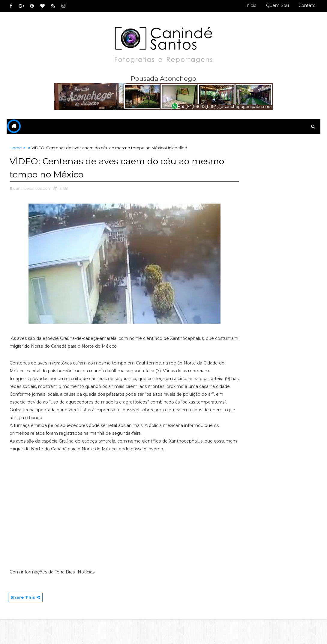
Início (251, 5)
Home (16, 149)
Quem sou (277, 5)
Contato (307, 5)
